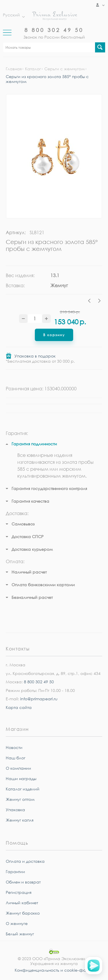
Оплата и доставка (25, 861)
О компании (18, 768)
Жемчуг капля (20, 820)
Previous (91, 302)
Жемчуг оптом (20, 799)
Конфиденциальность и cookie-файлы (54, 970)
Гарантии (15, 872)
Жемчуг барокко (23, 913)
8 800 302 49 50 (54, 30)
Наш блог (16, 758)
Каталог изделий (23, 789)
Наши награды (21, 778)
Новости (14, 747)
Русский (12, 15)
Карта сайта (19, 707)
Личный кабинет (22, 903)
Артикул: (16, 232)
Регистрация (19, 892)
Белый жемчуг (20, 934)
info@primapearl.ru (39, 699)
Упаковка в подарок (35, 356)
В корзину (54, 335)
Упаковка (15, 810)
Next (99, 302)
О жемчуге (17, 923)
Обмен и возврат (23, 882)
